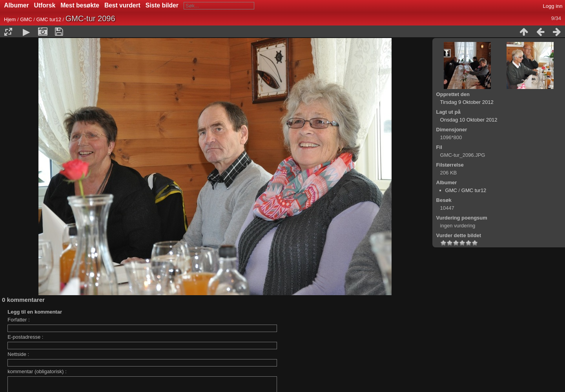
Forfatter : (18, 320)
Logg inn (553, 6)
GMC (26, 19)
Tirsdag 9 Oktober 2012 (467, 102)
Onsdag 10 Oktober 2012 (469, 120)
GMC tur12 (49, 19)
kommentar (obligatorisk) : (37, 371)
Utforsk (45, 5)
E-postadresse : (25, 337)
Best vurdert (122, 5)
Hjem (10, 19)
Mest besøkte (80, 5)
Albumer (16, 5)
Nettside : (18, 354)
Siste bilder (162, 5)
